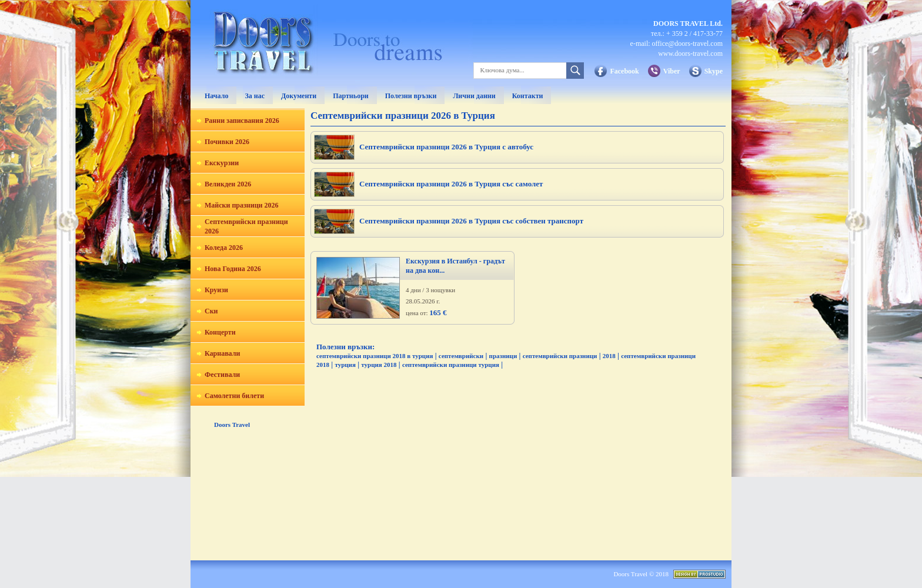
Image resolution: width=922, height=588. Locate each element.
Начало (216, 96)
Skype (714, 71)
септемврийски (461, 356)
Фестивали (222, 375)
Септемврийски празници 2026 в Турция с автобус (446, 147)
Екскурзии (222, 163)
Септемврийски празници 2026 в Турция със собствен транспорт (471, 221)
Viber (672, 71)
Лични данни (474, 96)
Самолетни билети (234, 396)
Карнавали (222, 353)
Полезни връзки (411, 96)
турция (345, 365)
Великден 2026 (228, 184)
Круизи (216, 290)
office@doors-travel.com (687, 44)
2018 (609, 356)
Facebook (624, 71)
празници (503, 356)
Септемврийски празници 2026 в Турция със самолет (451, 184)
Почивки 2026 (227, 142)
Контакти (528, 96)
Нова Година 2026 (233, 269)
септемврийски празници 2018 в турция (375, 356)
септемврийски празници (560, 356)
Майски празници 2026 (241, 205)
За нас (255, 96)
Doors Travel (232, 425)
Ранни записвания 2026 (242, 121)
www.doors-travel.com (690, 54)
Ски (211, 311)
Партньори (351, 96)
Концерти (220, 332)
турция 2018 (379, 365)
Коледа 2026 (224, 248)
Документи (299, 96)
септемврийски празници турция (451, 365)
